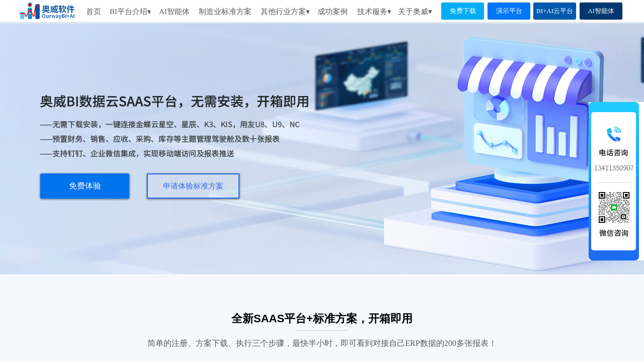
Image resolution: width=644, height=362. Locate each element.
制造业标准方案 (225, 12)
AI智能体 (174, 12)
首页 (94, 12)
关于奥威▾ (415, 12)
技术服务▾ (374, 12)
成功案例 (333, 12)
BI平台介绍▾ (130, 12)
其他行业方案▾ (285, 12)
